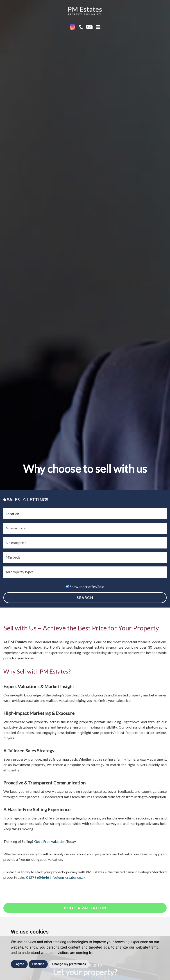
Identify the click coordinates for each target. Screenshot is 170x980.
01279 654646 (38, 877)
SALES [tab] (11, 500)
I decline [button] (38, 964)
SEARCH (85, 598)
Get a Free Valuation (50, 841)
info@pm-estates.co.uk (68, 877)
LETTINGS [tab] (36, 500)
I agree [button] (19, 964)
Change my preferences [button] (69, 964)
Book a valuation (85, 908)
